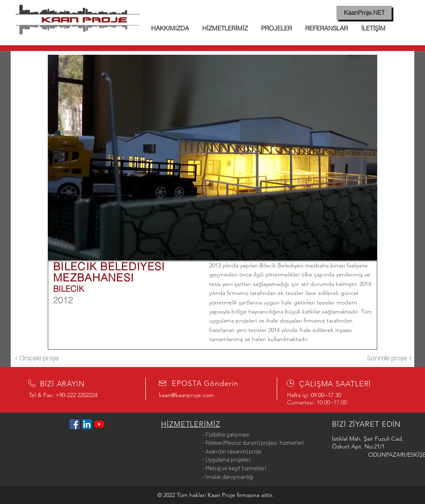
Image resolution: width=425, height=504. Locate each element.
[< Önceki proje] (37, 359)
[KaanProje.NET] (364, 13)
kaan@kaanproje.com (186, 395)
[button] (212, 158)
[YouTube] (99, 424)
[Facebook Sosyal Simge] (75, 424)
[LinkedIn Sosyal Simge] (87, 424)
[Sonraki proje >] (389, 359)
